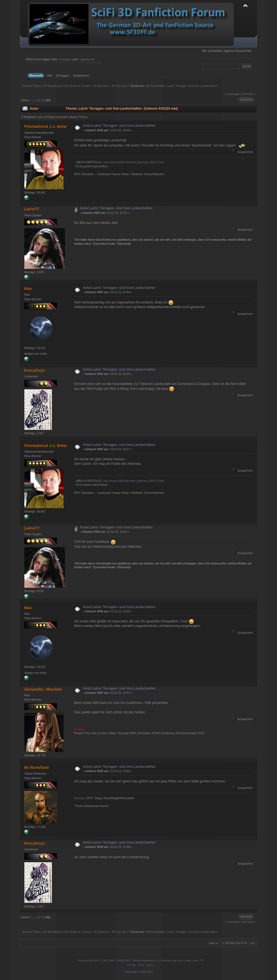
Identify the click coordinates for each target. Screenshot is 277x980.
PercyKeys (34, 370)
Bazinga (79, 798)
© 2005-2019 (145, 972)
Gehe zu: (214, 943)
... (35, 100)
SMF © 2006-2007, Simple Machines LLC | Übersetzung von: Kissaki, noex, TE (156, 960)
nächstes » (249, 94)
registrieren (87, 59)
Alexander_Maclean (43, 689)
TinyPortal (130, 972)
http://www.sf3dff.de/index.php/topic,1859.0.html (134, 162)
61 (38, 100)
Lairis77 (32, 209)
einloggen (65, 59)
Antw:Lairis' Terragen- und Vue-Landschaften (119, 126)
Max (28, 288)
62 (43, 100)
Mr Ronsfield (154, 86)
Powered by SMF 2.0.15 (92, 960)
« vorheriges (232, 94)
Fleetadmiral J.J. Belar (46, 126)
